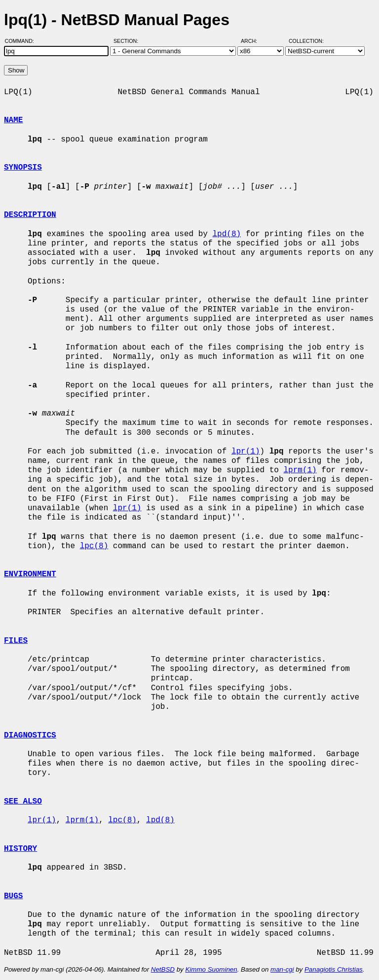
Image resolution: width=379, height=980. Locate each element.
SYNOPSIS (23, 168)
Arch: (253, 41)
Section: (128, 41)
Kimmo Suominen (211, 969)
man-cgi (282, 969)
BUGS (13, 896)
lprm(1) (300, 470)
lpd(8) (227, 234)
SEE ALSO (23, 802)
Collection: (306, 41)
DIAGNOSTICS (30, 735)
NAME (13, 120)
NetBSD (163, 969)
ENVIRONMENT (30, 574)
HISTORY (20, 849)
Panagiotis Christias (334, 969)
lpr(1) (246, 452)
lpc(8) (94, 546)
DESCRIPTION (30, 215)
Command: (22, 41)
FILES (16, 641)
